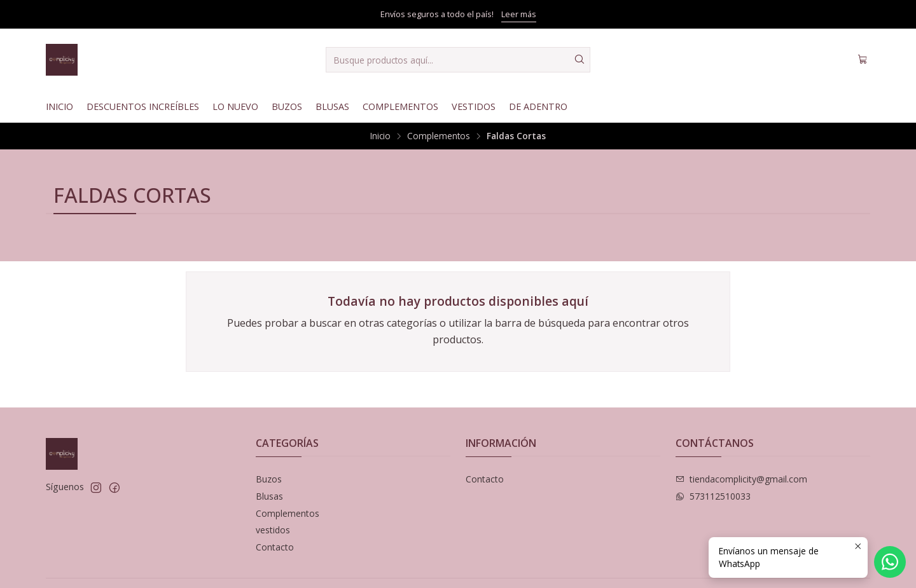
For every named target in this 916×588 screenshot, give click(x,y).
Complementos (400, 106)
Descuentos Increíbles (143, 106)
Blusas (332, 106)
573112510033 (713, 496)
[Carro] (863, 60)
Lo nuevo (235, 106)
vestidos (273, 530)
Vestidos (474, 106)
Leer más (519, 14)
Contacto (275, 547)
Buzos (287, 106)
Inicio (59, 106)
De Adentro (538, 106)
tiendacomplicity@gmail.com (741, 479)
